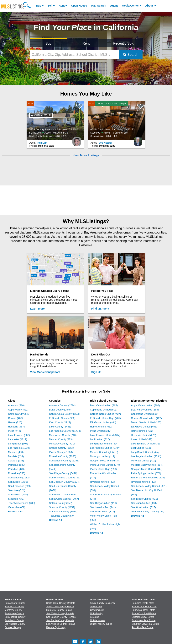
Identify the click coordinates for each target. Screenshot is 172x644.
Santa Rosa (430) (18, 495)
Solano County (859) (61, 503)
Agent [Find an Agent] (114, 6)
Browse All (15, 512)
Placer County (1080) (61, 452)
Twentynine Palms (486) (21, 503)
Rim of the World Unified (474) (148, 478)
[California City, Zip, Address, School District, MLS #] (74, 55)
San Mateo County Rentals (60, 614)
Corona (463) (16, 418)
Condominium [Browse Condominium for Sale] (97, 610)
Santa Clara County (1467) (64, 499)
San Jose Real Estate (143, 603)
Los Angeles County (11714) (65, 431)
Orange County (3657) (62, 448)
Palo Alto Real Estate (143, 627)
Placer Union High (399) (104, 469)
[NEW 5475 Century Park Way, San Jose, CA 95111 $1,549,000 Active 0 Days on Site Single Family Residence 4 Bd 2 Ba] (55, 121)
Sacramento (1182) (19, 478)
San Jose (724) (17, 490)
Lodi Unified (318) (141, 448)
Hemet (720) (15, 422)
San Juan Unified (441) (103, 507)
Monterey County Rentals (59, 610)
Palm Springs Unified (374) (105, 465)
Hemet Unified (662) (101, 427)
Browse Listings (13, 627)
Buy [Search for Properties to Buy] (48, 43)
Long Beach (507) (18, 444)
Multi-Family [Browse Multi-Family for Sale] (96, 614)
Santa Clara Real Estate (144, 607)
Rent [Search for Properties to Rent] (86, 43)
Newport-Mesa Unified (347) (106, 461)
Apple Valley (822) (18, 410)
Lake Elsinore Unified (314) (105, 435)
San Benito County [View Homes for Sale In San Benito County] (14, 620)
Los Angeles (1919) (19, 448)
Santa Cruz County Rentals (60, 607)
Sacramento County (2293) (64, 461)
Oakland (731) (16, 461)
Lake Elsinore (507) (19, 435)
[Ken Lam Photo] (77, 140)
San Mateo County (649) (63, 495)
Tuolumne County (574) (62, 516)
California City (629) (19, 414)
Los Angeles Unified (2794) (105, 448)
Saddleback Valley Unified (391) (149, 486)
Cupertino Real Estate (143, 617)
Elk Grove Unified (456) (144, 427)
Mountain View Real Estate (146, 624)
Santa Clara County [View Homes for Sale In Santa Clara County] (15, 603)
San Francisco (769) (19, 486)
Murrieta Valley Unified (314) (147, 465)
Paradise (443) (16, 469)
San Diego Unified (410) (104, 503)
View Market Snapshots (45, 372)
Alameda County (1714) (62, 405)
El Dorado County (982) (62, 418)
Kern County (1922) (60, 422)
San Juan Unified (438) (144, 503)
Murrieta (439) (16, 456)
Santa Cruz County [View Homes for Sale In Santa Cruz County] (14, 607)
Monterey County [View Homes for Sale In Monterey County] (13, 610)
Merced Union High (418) (104, 452)
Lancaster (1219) (18, 439)
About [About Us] (149, 6)
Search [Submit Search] (131, 55)
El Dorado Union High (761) (106, 418)
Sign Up (96, 372)
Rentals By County (56, 627)
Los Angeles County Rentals (61, 624)
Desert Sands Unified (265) (146, 422)
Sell (50, 6)
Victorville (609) (17, 507)
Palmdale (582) (17, 465)
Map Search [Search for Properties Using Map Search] (99, 6)
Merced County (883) (61, 439)
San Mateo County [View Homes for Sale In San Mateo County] (14, 614)
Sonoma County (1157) (62, 507)
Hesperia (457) (16, 427)
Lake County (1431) (60, 427)
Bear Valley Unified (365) (104, 405)
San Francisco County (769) (65, 478)
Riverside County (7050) (63, 456)
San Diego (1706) (18, 482)
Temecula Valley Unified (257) (148, 512)
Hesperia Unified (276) (143, 435)
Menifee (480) (16, 452)
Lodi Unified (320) (100, 439)
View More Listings (86, 155)
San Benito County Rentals (60, 620)
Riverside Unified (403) (103, 482)
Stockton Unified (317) (103, 512)
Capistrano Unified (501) (104, 410)
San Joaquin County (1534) (64, 482)
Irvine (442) (14, 431)
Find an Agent (100, 309)
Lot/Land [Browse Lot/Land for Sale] (95, 617)
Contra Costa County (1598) (65, 414)
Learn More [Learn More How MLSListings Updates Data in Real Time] (37, 309)
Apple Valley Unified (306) (145, 405)
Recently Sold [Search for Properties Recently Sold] (124, 43)
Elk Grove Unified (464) (103, 422)
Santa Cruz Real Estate (144, 614)
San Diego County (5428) (63, 473)
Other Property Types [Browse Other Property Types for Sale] (101, 624)
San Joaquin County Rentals (61, 617)
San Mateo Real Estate (144, 620)
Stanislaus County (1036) (63, 512)
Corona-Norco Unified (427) (106, 414)
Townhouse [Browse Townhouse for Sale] (96, 607)
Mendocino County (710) (63, 435)
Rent (62, 6)
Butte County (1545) (60, 410)
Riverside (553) (17, 473)
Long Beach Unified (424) (104, 444)
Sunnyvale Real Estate (143, 610)
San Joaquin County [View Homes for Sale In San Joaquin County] (15, 617)
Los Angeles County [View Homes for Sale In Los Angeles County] (15, 624)
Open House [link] (79, 6)
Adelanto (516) (16, 405)
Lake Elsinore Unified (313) (146, 444)
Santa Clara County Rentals (61, 603)
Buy (39, 6)
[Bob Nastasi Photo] (138, 140)
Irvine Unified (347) (101, 431)
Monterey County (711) (62, 444)
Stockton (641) (16, 499)
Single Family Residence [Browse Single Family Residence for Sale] (103, 603)
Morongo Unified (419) (103, 456)
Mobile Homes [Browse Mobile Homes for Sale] (98, 620)
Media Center (130, 6)
